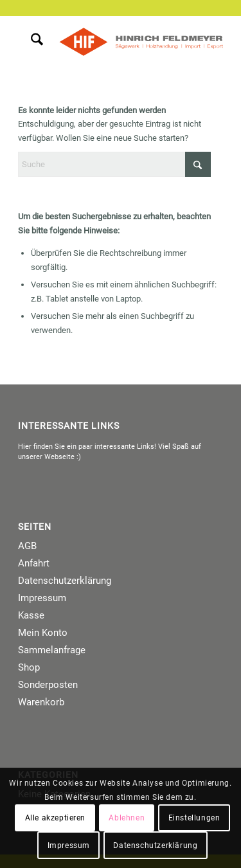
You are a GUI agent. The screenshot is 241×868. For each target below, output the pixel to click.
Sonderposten (48, 685)
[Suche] (31, 42)
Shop (29, 667)
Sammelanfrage (52, 650)
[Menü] (59, 42)
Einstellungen (194, 818)
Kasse (31, 615)
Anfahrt (34, 563)
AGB (27, 546)
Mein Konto (43, 633)
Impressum (42, 598)
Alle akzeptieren (56, 818)
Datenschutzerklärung (65, 581)
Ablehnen (127, 818)
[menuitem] (31, 42)
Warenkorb (41, 702)
